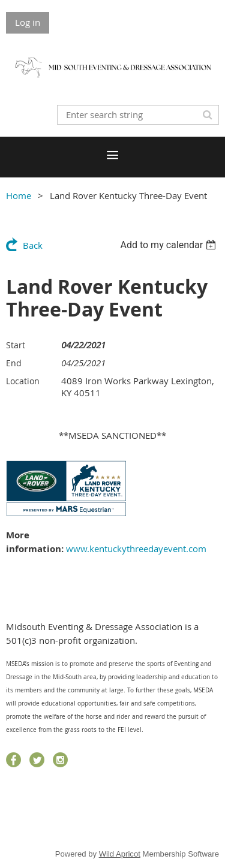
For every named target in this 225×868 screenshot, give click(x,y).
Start (16, 345)
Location (23, 381)
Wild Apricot (120, 854)
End (14, 363)
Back (33, 245)
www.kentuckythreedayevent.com (136, 548)
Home (19, 195)
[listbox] (169, 245)
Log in (28, 22)
